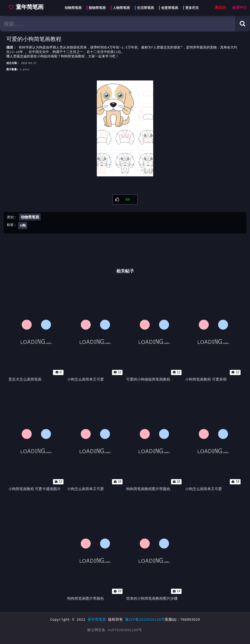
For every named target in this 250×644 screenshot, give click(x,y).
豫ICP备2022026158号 (145, 619)
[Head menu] (130, 8)
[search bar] (118, 24)
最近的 (220, 7)
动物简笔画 (30, 217)
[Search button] (243, 24)
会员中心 (240, 7)
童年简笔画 (97, 619)
